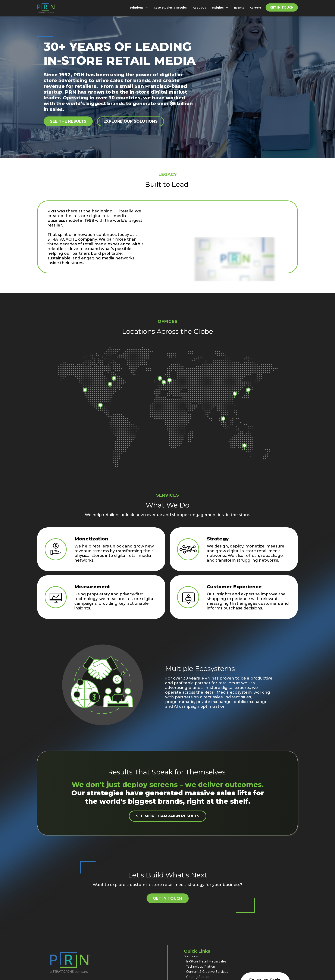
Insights (218, 8)
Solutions (136, 8)
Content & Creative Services (207, 972)
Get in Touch (282, 7)
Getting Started (198, 977)
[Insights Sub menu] (228, 7)
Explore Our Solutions (131, 121)
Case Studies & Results (170, 8)
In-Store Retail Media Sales (207, 961)
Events (239, 8)
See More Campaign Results (168, 816)
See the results (68, 121)
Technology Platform (202, 967)
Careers (256, 8)
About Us (199, 8)
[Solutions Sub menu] (148, 7)
